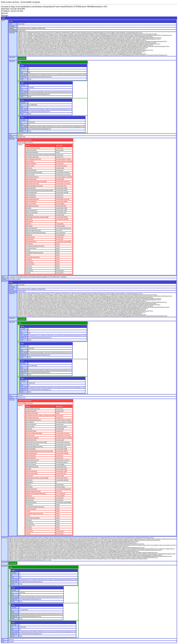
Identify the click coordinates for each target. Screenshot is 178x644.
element (11, 137)
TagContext (12, 61)
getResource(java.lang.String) (33, 230)
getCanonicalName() (31, 164)
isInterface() (29, 259)
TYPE (22, 79)
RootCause (4, 281)
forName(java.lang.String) (32, 157)
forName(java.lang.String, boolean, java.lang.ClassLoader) (40, 155)
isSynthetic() (29, 268)
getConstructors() (30, 175)
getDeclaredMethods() (31, 193)
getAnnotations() (30, 161)
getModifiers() (29, 222)
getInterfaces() (29, 215)
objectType (12, 139)
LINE (22, 72)
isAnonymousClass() (31, 248)
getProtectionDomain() (31, 228)
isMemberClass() (30, 264)
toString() (28, 273)
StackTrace (12, 33)
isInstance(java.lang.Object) (33, 257)
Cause (3, 21)
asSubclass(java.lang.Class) (33, 148)
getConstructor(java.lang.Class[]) (34, 173)
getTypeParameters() (31, 242)
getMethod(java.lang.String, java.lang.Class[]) (37, 217)
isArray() (28, 251)
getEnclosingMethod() (31, 201)
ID (21, 70)
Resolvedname (13, 31)
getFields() (28, 208)
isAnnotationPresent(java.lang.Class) (35, 246)
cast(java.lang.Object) (31, 150)
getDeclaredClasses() (31, 179)
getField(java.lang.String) (32, 206)
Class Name (21, 142)
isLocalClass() (29, 262)
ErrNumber (12, 26)
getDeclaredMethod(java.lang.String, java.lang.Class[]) (39, 190)
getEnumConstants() (31, 204)
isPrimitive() (29, 266)
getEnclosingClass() (31, 197)
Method (28, 146)
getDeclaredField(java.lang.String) (34, 186)
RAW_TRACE (24, 75)
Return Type (59, 146)
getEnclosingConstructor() (32, 199)
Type (10, 135)
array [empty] (22, 58)
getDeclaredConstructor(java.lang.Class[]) (36, 181)
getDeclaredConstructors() (32, 184)
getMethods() (29, 219)
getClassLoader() (30, 166)
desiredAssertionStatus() (32, 152)
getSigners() (29, 235)
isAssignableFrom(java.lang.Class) (34, 253)
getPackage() (29, 226)
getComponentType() (31, 170)
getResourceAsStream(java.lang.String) (36, 233)
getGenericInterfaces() (31, 210)
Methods (20, 145)
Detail (11, 24)
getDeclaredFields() (31, 188)
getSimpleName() (30, 237)
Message (11, 28)
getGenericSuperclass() (32, 213)
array (20, 62)
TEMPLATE (23, 77)
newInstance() (29, 271)
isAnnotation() (29, 244)
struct (3, 18)
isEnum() (28, 255)
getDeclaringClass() (31, 195)
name (3, 642)
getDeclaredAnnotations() (32, 177)
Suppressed (12, 57)
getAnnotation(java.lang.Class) (33, 159)
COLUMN (23, 68)
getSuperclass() (30, 239)
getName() (28, 224)
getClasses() (29, 168)
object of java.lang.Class (25, 140)
